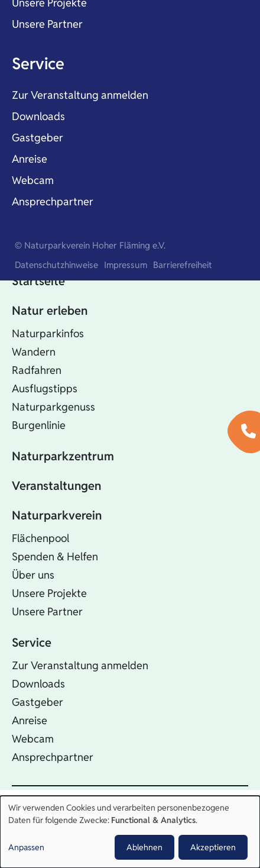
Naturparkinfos (48, 333)
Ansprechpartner (53, 201)
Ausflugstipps (45, 388)
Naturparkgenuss (53, 407)
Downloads (38, 116)
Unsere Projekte (49, 593)
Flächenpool (40, 538)
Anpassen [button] (26, 847)
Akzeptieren (213, 847)
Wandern (34, 352)
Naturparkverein (57, 515)
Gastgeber (38, 138)
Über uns (33, 575)
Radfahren (37, 370)
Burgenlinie (39, 425)
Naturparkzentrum (63, 456)
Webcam (33, 180)
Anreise (30, 159)
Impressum (126, 265)
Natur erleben (50, 311)
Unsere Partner (47, 24)
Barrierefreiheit (183, 265)
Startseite (38, 281)
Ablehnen (144, 847)
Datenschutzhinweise (56, 265)
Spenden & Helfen (55, 556)
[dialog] (130, 832)
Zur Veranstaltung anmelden (80, 95)
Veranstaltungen (56, 486)
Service (38, 64)
